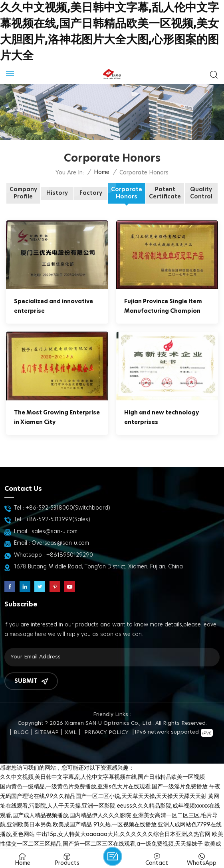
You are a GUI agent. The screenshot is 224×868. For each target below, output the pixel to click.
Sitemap (47, 733)
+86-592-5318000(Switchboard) (68, 508)
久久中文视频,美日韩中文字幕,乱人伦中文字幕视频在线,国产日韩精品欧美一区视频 (102, 777)
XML (71, 733)
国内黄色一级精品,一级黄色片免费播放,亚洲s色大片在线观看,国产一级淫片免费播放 (104, 787)
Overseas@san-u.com (60, 543)
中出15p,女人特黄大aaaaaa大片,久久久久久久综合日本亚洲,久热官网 (123, 834)
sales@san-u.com (55, 532)
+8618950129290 (70, 555)
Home (102, 172)
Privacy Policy (106, 733)
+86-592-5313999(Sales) (58, 520)
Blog (21, 733)
